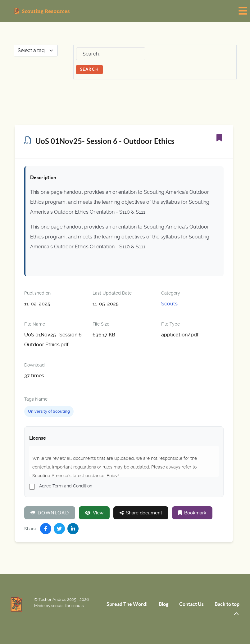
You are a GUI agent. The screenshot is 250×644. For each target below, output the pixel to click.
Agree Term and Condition (66, 486)
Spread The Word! (127, 604)
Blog (164, 604)
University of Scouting (49, 411)
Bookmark (192, 513)
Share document (141, 513)
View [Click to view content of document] (94, 513)
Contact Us (191, 604)
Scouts (169, 304)
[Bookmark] (219, 138)
